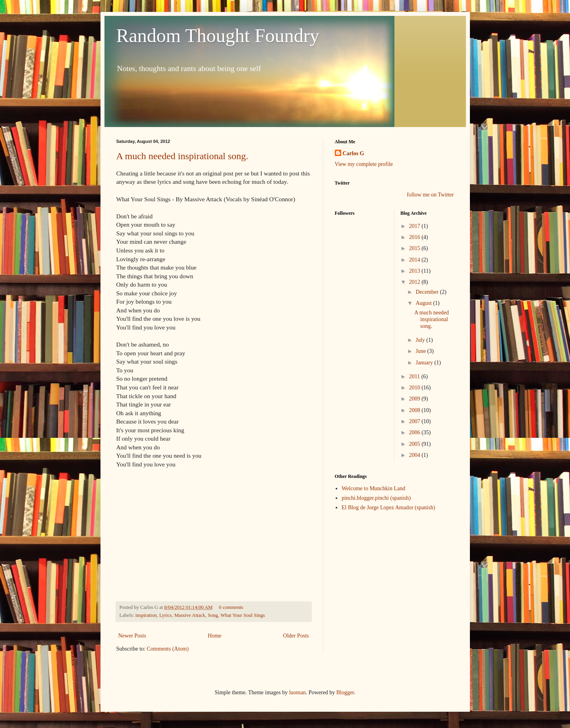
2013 (415, 271)
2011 (415, 377)
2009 (415, 399)
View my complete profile (364, 164)
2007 (415, 421)
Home (214, 636)
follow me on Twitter (430, 195)
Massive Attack (190, 615)
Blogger (345, 692)
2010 (415, 388)
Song (213, 615)
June (421, 351)
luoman (298, 692)
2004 (415, 455)
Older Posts (296, 636)
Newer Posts (132, 636)
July (421, 340)
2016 (415, 237)
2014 (415, 260)
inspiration (146, 615)
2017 (415, 226)
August (424, 303)
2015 (415, 248)
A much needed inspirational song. (183, 156)
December (428, 292)
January (425, 363)
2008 (415, 410)
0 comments (231, 607)
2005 (415, 444)
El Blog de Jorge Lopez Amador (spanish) (388, 507)
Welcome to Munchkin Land (373, 488)
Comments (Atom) (168, 649)
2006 (415, 432)
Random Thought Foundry (218, 36)
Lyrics (165, 615)
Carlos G (354, 153)
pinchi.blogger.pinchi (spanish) (376, 498)
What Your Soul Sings (243, 615)
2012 (415, 282)
